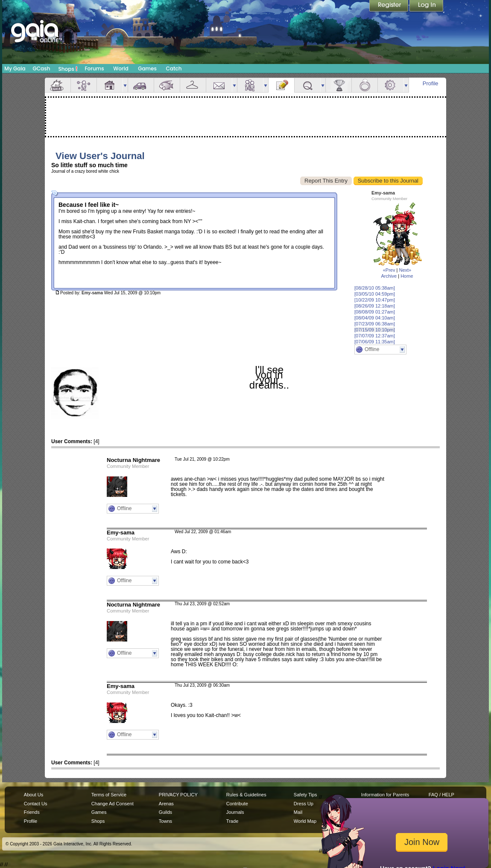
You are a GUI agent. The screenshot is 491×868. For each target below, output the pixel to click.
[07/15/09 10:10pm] (375, 330)
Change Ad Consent (113, 804)
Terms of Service (109, 795)
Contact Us (36, 804)
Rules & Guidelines (246, 795)
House (110, 85)
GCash (42, 68)
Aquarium (167, 85)
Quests (307, 85)
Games (147, 68)
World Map (305, 821)
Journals (235, 812)
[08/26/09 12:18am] (375, 306)
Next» (405, 270)
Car (141, 85)
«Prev (389, 270)
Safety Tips (305, 795)
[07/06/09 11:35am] (375, 342)
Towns (165, 821)
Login (427, 6)
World (121, 68)
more (125, 85)
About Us (34, 795)
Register (389, 6)
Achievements (339, 85)
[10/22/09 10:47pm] (375, 300)
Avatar (84, 85)
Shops (68, 69)
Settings (391, 85)
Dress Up (304, 804)
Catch (174, 68)
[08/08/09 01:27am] (375, 312)
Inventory (193, 85)
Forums (94, 68)
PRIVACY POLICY (178, 795)
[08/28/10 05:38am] (375, 288)
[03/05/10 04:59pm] (375, 294)
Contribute (237, 804)
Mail (219, 85)
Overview (58, 85)
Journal (281, 85)
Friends (250, 85)
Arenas (166, 804)
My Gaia (15, 68)
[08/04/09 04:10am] (375, 318)
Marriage (365, 85)
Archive (389, 276)
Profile (431, 83)
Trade (232, 821)
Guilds (165, 812)
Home (407, 276)
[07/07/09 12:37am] (375, 336)
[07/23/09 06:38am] (375, 324)
